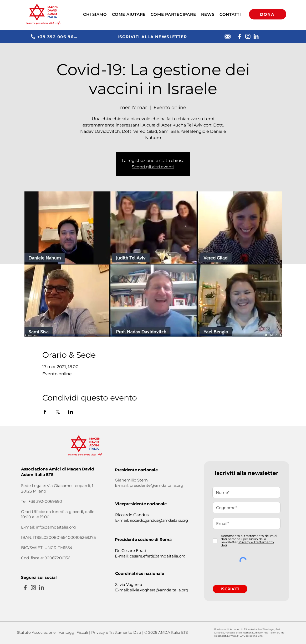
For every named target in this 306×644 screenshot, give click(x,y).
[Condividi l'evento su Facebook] (45, 412)
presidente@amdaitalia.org (156, 485)
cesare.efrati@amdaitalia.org (158, 556)
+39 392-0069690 (45, 501)
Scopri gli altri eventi (153, 167)
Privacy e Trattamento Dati (116, 632)
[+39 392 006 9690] (55, 37)
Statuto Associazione (36, 632)
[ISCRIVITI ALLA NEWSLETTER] (153, 37)
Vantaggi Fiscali (73, 632)
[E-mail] (228, 37)
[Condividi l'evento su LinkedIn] (71, 412)
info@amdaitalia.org (56, 527)
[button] (95, 14)
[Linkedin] (256, 36)
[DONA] (268, 14)
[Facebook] (240, 36)
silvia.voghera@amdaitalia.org (159, 590)
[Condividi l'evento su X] (58, 412)
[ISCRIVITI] (230, 589)
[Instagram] (248, 36)
